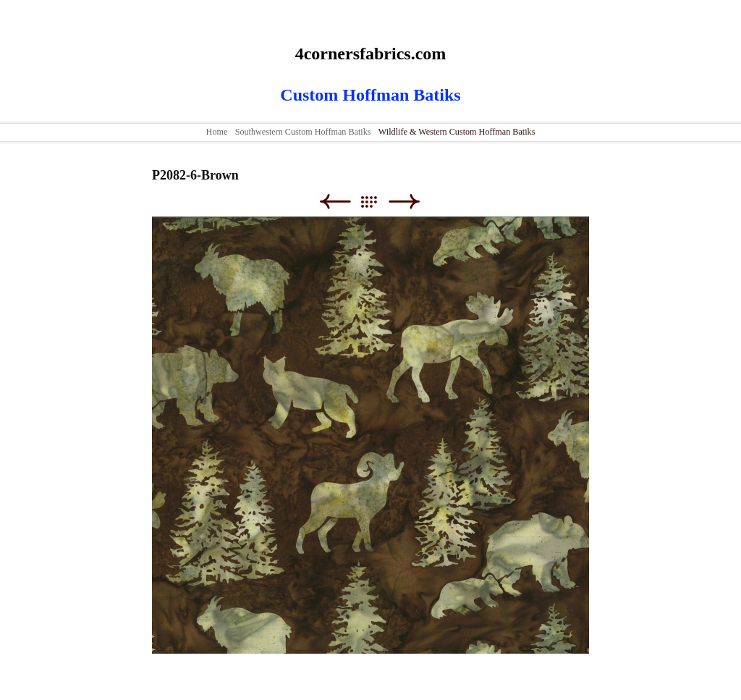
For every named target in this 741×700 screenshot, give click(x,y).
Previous (335, 202)
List (376, 202)
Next (404, 202)
